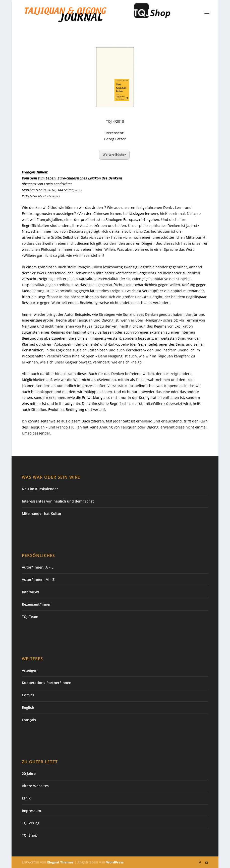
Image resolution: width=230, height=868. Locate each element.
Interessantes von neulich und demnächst (58, 501)
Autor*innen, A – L (38, 567)
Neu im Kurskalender (40, 489)
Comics (28, 695)
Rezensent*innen (37, 604)
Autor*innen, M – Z (38, 579)
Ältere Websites (35, 786)
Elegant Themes (60, 862)
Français (29, 720)
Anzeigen (30, 670)
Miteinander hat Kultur (42, 513)
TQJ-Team (30, 617)
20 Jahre (29, 773)
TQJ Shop (30, 835)
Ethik (26, 798)
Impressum (31, 811)
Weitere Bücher (114, 154)
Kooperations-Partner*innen (47, 683)
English (28, 707)
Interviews (31, 592)
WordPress (115, 862)
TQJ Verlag (31, 823)
